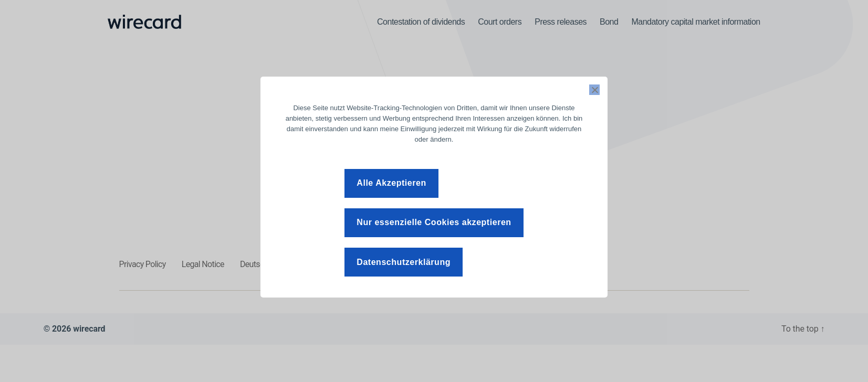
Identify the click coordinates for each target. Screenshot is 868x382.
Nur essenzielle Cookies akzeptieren (434, 222)
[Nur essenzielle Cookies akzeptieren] (594, 90)
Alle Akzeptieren (391, 183)
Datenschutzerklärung (404, 262)
